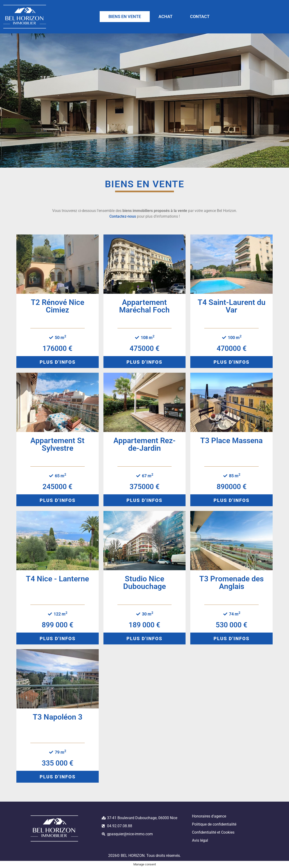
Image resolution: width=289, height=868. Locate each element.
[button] (58, 362)
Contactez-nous (123, 216)
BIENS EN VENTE (125, 16)
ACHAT (165, 16)
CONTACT (200, 16)
